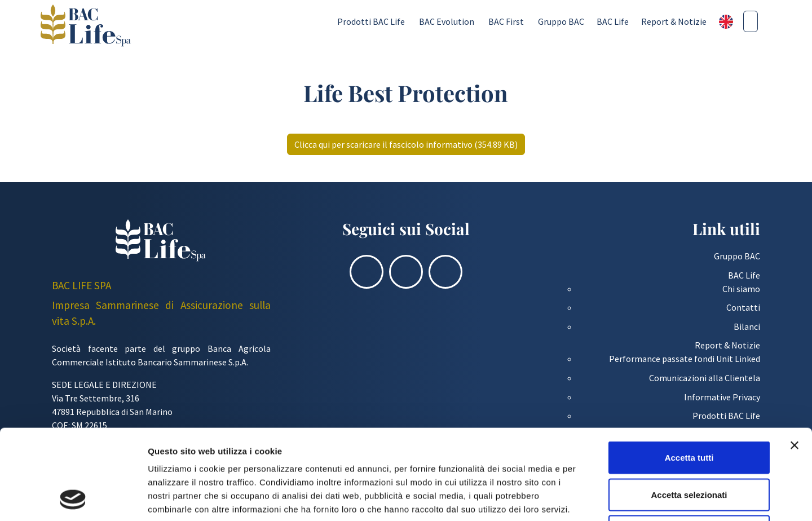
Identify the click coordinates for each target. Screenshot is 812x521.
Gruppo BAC (561, 21)
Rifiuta (689, 447)
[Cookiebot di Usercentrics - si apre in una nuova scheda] (73, 499)
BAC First (506, 21)
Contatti (743, 307)
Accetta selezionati (689, 410)
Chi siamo (741, 289)
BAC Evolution (447, 21)
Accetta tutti (689, 373)
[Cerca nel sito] (751, 21)
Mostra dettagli (593, 499)
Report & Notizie (674, 21)
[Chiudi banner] (795, 361)
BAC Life (613, 21)
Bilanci (747, 326)
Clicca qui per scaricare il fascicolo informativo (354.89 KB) (406, 144)
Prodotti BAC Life (371, 21)
